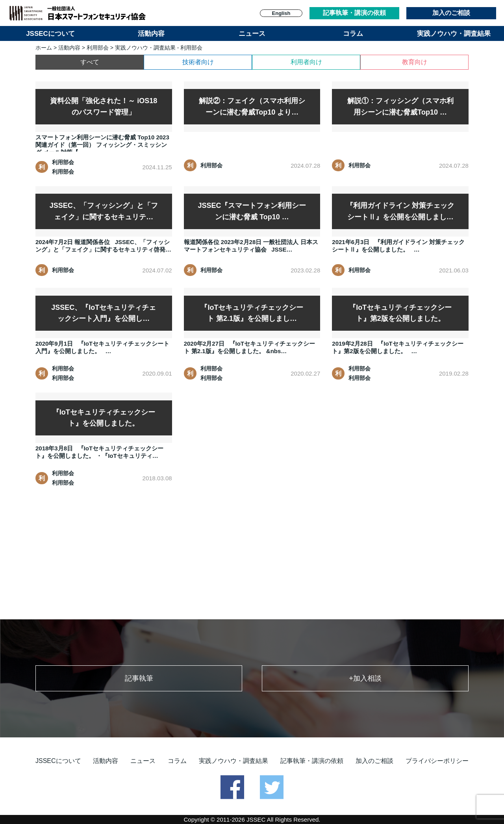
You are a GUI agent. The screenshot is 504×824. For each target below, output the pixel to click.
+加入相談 (365, 678)
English (281, 13)
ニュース (252, 34)
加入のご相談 (451, 13)
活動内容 (151, 34)
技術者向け (198, 62)
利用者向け (306, 62)
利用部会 (98, 48)
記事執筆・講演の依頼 (354, 13)
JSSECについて (50, 34)
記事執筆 (139, 678)
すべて (90, 62)
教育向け (415, 62)
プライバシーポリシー (437, 761)
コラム (353, 34)
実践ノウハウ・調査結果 (454, 34)
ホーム (44, 48)
